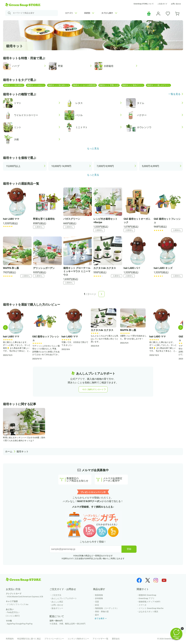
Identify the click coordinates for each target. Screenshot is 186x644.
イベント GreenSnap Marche (151, 608)
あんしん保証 (57, 602)
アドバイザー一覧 (100, 639)
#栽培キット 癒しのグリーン (158, 85)
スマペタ (143, 605)
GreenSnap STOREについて (144, 4)
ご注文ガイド (162, 4)
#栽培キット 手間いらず (109, 85)
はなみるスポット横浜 (148, 612)
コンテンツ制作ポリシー (78, 639)
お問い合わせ (176, 4)
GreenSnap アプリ (147, 598)
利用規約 (10, 639)
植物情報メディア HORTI (149, 602)
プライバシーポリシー (54, 639)
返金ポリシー (57, 608)
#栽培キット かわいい (36, 85)
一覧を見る (174, 94)
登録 (129, 549)
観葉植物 (99, 595)
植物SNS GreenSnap (147, 595)
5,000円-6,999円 (151, 166)
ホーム (9, 451)
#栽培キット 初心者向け (14, 85)
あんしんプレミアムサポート (64, 598)
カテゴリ (71, 13)
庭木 (97, 615)
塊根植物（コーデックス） (107, 608)
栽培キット (23, 451)
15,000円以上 (13, 166)
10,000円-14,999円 (61, 166)
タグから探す (109, 13)
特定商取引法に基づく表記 (29, 639)
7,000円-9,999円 (105, 166)
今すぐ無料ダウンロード (93, 389)
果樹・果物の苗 (102, 612)
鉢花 (97, 605)
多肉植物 (99, 598)
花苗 (97, 602)
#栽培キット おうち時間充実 (84, 85)
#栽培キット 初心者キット (59, 85)
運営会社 (116, 639)
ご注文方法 (56, 595)
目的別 (89, 13)
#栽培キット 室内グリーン (133, 85)
